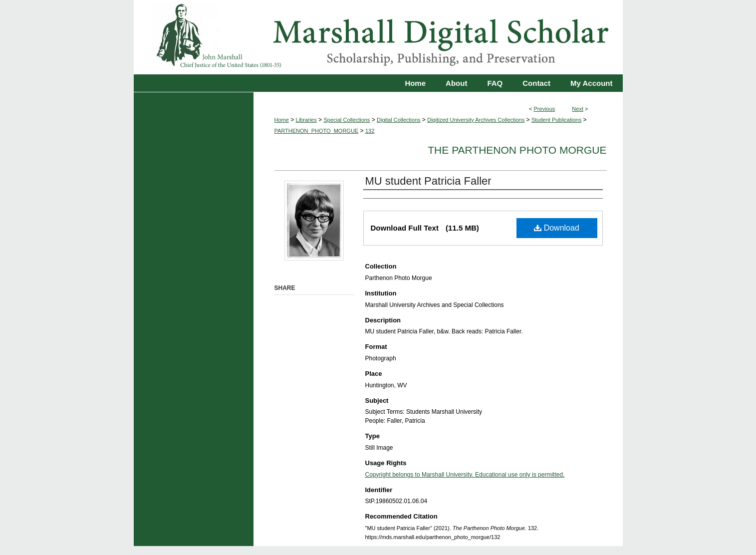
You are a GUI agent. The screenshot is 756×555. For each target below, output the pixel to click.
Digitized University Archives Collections (476, 120)
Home (282, 120)
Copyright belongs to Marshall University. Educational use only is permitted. (465, 475)
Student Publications (556, 120)
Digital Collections (398, 120)
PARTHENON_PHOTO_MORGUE (317, 131)
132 (370, 131)
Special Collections (347, 120)
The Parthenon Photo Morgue (517, 150)
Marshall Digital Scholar (378, 37)
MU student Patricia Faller (428, 181)
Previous (545, 109)
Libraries (306, 120)
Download (557, 228)
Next (578, 109)
